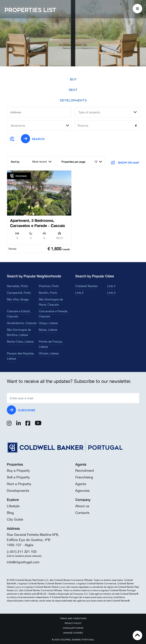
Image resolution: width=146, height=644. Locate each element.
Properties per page (73, 162)
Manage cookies (73, 633)
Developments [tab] (73, 100)
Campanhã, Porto (19, 293)
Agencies (82, 491)
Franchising (84, 477)
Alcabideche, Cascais (22, 323)
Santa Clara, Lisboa (20, 341)
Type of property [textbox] (89, 112)
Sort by (15, 162)
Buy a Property (18, 471)
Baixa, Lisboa (48, 330)
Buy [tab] (73, 79)
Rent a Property (19, 484)
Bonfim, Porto (48, 293)
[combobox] (107, 112)
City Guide (15, 519)
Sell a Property (18, 477)
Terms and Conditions (73, 619)
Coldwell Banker (86, 286)
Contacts (82, 513)
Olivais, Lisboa (49, 353)
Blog (10, 513)
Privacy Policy (73, 623)
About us (82, 506)
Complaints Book (73, 628)
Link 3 (111, 293)
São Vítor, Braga (18, 299)
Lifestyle (13, 506)
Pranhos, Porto (49, 286)
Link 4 (111, 286)
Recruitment (85, 471)
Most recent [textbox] (40, 162)
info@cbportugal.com (23, 562)
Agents (81, 484)
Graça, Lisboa (48, 323)
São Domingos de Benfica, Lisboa (19, 332)
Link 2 (79, 293)
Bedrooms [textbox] (18, 126)
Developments (18, 491)
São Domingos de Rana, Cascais (51, 302)
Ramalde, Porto (17, 286)
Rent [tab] (73, 90)
